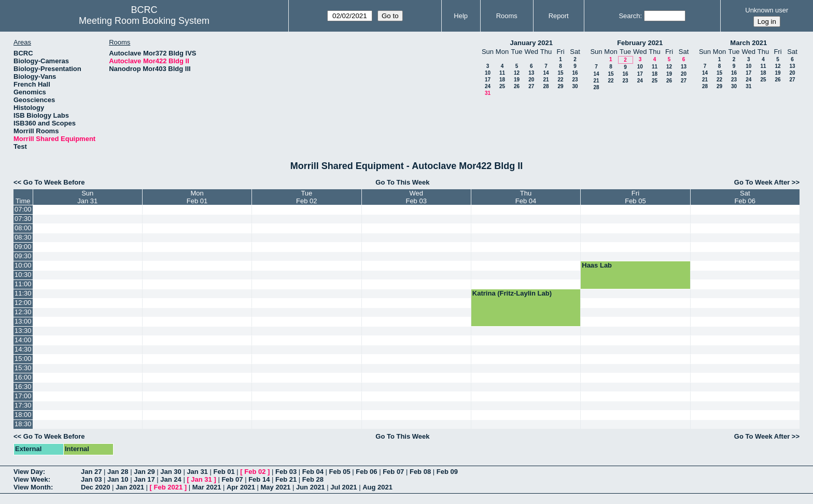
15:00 (23, 359)
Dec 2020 (95, 487)
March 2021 (748, 43)
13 (531, 73)
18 (502, 80)
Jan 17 (144, 479)
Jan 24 (171, 479)
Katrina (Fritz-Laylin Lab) (512, 293)
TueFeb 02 (306, 197)
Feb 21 (286, 479)
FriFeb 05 (635, 197)
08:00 (23, 228)
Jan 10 (118, 479)
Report (559, 16)
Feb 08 (420, 472)
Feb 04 (313, 472)
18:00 (23, 415)
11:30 (23, 293)
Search (629, 16)
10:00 (23, 265)
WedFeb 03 (416, 197)
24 (488, 86)
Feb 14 (259, 479)
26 (517, 86)
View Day (28, 472)
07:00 (23, 209)
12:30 (23, 312)
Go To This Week (402, 182)
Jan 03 (91, 479)
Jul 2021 (344, 487)
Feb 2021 (169, 487)
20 (531, 80)
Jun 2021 (311, 487)
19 (517, 80)
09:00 (23, 247)
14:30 (23, 349)
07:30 (23, 219)
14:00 (23, 340)
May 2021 (276, 487)
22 (560, 80)
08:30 (23, 237)
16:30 (23, 387)
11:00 (23, 284)
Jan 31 (197, 472)
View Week (31, 479)
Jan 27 (91, 472)
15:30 (23, 368)
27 (531, 86)
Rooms (507, 16)
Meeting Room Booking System (144, 21)
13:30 (23, 331)
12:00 (23, 303)
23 (575, 80)
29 (560, 86)
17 (488, 80)
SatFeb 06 (745, 197)
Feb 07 (393, 472)
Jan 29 (144, 472)
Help (461, 16)
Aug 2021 (377, 487)
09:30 (23, 256)
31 (488, 93)
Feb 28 (313, 479)
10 (488, 73)
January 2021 (531, 43)
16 (575, 73)
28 (546, 86)
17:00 (23, 396)
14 (546, 73)
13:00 (23, 321)
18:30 (23, 424)
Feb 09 (447, 472)
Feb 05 (340, 472)
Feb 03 (286, 472)
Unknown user (767, 10)
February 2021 (640, 43)
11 (502, 73)
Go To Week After (762, 182)
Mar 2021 (207, 487)
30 (575, 86)
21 (546, 80)
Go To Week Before (54, 182)
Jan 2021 (130, 487)
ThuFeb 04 (526, 197)
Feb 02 (255, 472)
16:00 (23, 377)
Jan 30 (171, 472)
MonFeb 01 (197, 197)
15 (560, 73)
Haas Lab (597, 265)
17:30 (23, 405)
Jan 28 (118, 472)
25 (502, 86)
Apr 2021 (241, 487)
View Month (32, 487)
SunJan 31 (87, 197)
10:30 (23, 275)
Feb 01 (224, 472)
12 (517, 73)
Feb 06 (366, 472)
